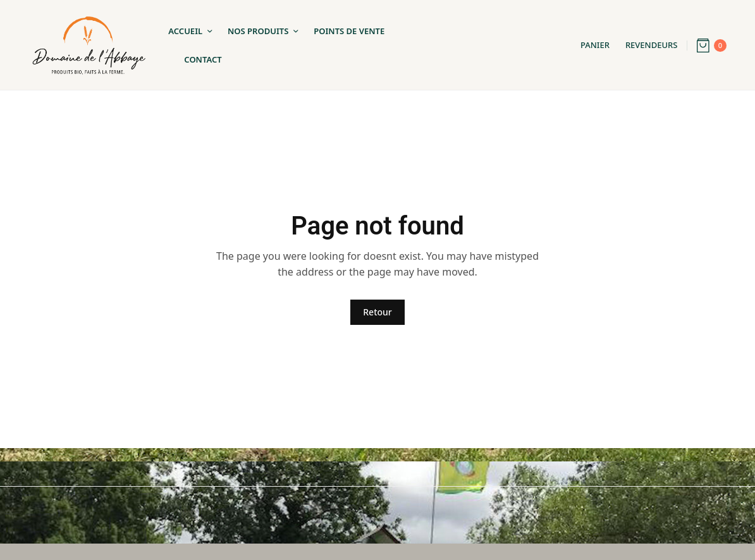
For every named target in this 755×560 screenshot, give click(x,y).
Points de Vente (349, 31)
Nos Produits (258, 31)
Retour (378, 312)
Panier (595, 45)
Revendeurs (652, 45)
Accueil (185, 31)
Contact (203, 59)
